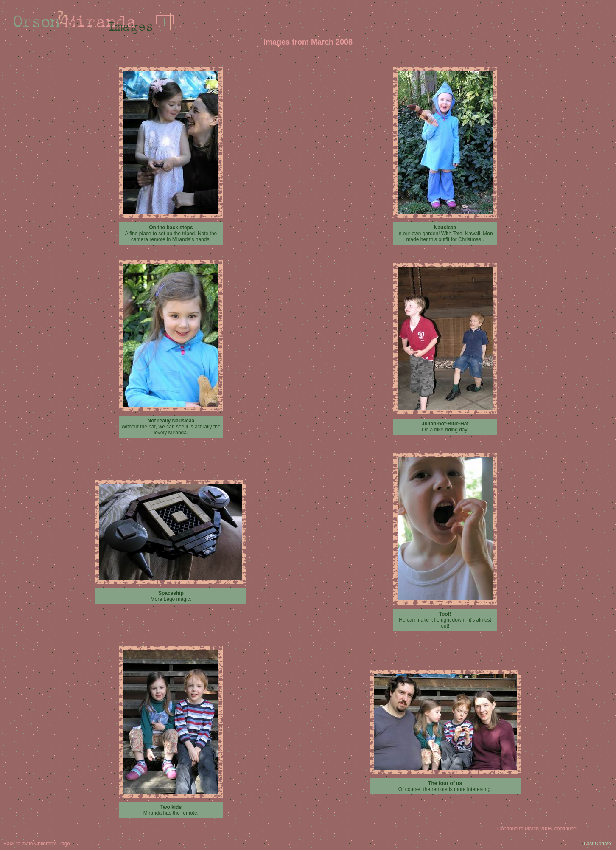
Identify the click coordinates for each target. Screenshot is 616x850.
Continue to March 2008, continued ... (540, 829)
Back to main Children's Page (37, 844)
